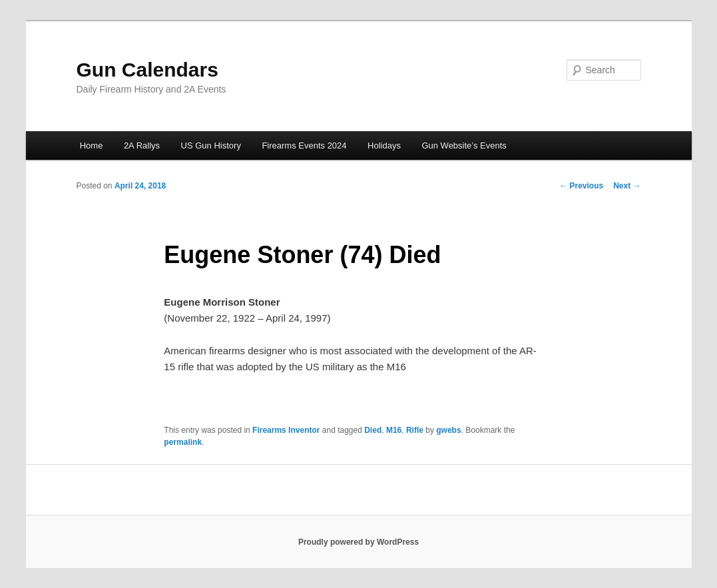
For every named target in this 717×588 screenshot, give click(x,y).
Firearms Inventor (286, 430)
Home (92, 146)
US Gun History (211, 146)
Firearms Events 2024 (304, 146)
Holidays (384, 146)
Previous (581, 186)
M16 (394, 430)
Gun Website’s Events (464, 146)
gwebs (448, 430)
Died (373, 430)
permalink (183, 442)
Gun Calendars (147, 70)
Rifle (415, 430)
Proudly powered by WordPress (358, 542)
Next (627, 186)
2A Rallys (142, 146)
